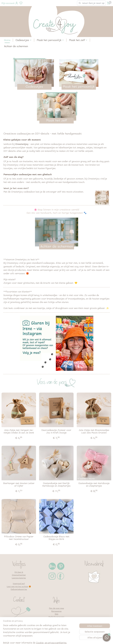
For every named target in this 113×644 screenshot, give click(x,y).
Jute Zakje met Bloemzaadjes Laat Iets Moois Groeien (94, 431)
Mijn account (10, 3)
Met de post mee (56, 608)
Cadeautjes (24, 40)
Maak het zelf (78, 40)
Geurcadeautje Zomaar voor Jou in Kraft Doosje (56, 431)
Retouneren (56, 611)
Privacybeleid (56, 620)
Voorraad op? (19, 583)
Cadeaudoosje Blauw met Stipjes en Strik (56, 538)
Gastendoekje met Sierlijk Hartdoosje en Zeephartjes (56, 484)
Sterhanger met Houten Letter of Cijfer (19, 484)
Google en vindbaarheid (56, 625)
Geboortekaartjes (19, 589)
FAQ (56, 614)
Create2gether (19, 575)
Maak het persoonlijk (50, 40)
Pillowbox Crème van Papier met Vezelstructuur (19, 538)
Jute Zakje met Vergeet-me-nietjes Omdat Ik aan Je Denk (19, 431)
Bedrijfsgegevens (56, 617)
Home (7, 40)
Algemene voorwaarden (56, 623)
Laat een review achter (17, 586)
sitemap (65, 639)
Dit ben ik (19, 572)
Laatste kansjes (19, 578)
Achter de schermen (16, 46)
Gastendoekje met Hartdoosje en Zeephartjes (94, 484)
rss (70, 639)
